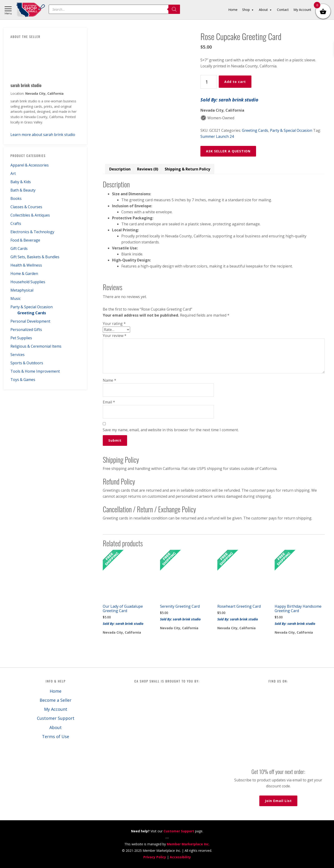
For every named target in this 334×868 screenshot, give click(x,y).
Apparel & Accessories (30, 165)
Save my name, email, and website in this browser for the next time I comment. (171, 430)
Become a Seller (56, 700)
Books (16, 198)
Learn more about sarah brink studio (43, 135)
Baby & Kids (21, 182)
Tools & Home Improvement (35, 371)
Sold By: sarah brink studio (229, 100)
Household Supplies (28, 282)
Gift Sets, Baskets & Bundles (35, 257)
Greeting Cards (32, 313)
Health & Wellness (26, 265)
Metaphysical (22, 290)
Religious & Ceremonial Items (36, 346)
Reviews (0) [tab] (148, 169)
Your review (115, 336)
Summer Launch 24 (217, 136)
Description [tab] (120, 169)
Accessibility (180, 857)
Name (109, 380)
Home (56, 691)
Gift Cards (19, 248)
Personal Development (30, 321)
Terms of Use (56, 736)
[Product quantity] (209, 82)
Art (13, 173)
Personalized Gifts (26, 330)
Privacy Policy (155, 857)
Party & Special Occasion (32, 307)
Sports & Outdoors (27, 363)
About (56, 727)
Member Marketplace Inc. (188, 844)
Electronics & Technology (32, 232)
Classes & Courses (26, 207)
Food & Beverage (25, 240)
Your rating (114, 324)
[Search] (174, 9)
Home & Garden (24, 274)
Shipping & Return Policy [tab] (187, 169)
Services (18, 355)
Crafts (16, 223)
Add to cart (235, 82)
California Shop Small (31, 10)
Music (16, 299)
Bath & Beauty (23, 190)
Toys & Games (23, 380)
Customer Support (56, 718)
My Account (56, 709)
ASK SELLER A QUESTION (228, 151)
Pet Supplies (21, 338)
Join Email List (278, 801)
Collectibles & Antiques (30, 215)
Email (109, 402)
